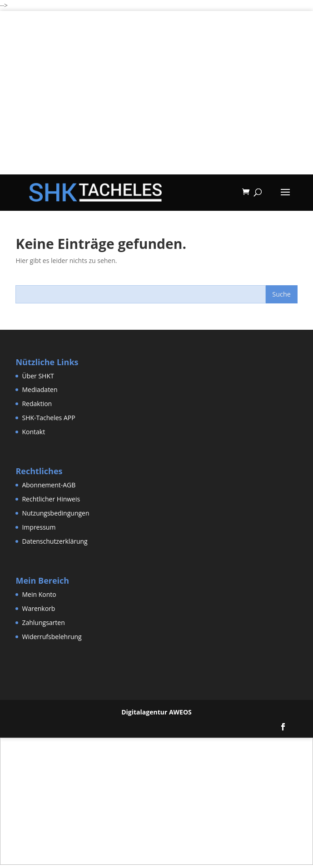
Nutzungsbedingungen (55, 513)
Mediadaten (40, 389)
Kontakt (33, 432)
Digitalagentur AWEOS (156, 712)
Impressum (39, 527)
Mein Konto (39, 594)
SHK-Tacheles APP (48, 418)
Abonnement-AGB (49, 485)
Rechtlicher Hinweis (51, 499)
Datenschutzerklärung (55, 541)
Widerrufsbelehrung (52, 637)
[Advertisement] (156, 111)
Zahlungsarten (43, 622)
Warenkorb (38, 608)
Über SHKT (38, 376)
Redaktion (37, 404)
